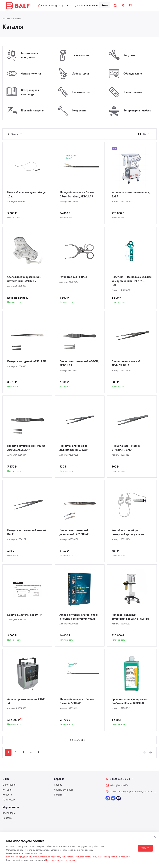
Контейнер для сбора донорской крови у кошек (128, 532)
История (7, 790)
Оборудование (133, 73)
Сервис (105, 5)
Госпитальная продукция (29, 55)
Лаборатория (81, 73)
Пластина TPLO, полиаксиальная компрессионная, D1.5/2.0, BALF (132, 281)
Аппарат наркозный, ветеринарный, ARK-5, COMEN (130, 617)
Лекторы (7, 818)
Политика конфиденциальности (22, 857)
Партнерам (9, 800)
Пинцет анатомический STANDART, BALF (126, 448)
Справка (59, 779)
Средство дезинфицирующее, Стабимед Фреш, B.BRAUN (130, 701)
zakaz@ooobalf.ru (120, 785)
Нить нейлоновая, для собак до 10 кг (27, 194)
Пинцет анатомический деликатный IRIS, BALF (74, 448)
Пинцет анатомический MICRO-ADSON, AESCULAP (27, 448)
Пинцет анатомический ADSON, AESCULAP (79, 363)
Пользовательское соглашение (81, 857)
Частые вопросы (63, 790)
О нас (6, 779)
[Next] (151, 752)
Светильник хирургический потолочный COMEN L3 (24, 279)
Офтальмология (31, 73)
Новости (7, 795)
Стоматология (81, 92)
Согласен (145, 848)
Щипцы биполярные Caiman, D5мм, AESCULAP (77, 701)
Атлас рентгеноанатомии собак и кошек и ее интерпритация (79, 617)
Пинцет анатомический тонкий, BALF (27, 532)
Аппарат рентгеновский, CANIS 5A (26, 701)
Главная (6, 19)
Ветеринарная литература (30, 92)
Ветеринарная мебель (137, 110)
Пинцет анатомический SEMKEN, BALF (126, 363)
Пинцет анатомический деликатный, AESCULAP (74, 532)
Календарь (9, 813)
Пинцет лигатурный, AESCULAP (27, 361)
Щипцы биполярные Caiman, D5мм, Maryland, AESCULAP (77, 194)
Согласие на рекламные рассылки (113, 857)
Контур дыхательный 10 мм (25, 615)
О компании (9, 785)
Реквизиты (60, 795)
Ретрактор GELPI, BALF (73, 277)
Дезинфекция (81, 55)
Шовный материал (33, 110)
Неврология (80, 110)
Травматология (133, 92)
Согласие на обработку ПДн (52, 857)
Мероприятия (11, 807)
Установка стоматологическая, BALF (131, 194)
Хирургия (129, 55)
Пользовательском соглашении (60, 860)
